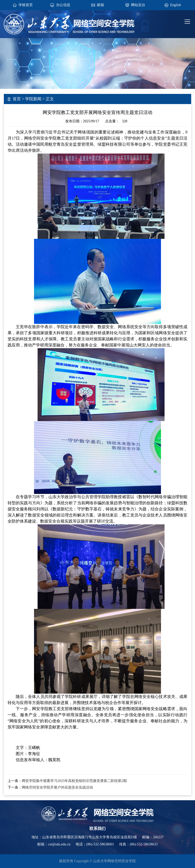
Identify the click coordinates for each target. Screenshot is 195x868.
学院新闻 (33, 99)
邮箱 (101, 5)
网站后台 (138, 5)
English (176, 5)
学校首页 (26, 5)
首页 (17, 99)
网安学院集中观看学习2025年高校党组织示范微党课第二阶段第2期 (74, 781)
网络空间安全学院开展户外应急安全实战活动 (57, 787)
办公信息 (63, 5)
